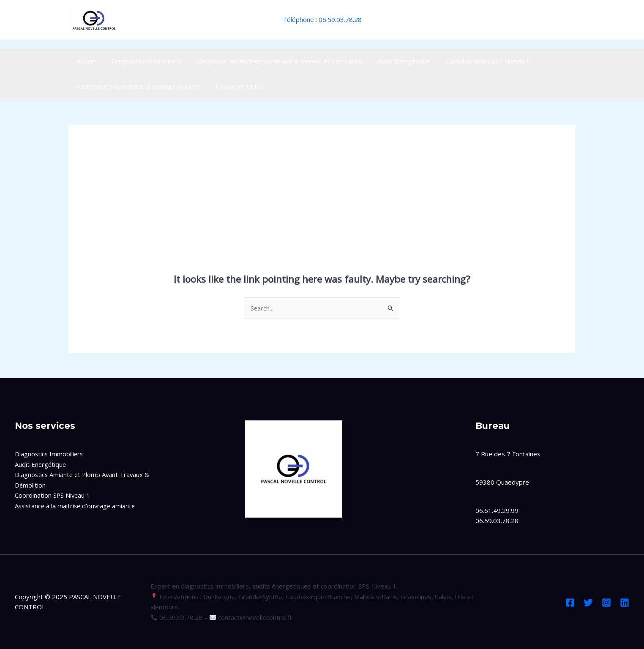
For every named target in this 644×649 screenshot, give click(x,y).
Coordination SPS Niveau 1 (53, 496)
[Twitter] (588, 603)
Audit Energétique (393, 61)
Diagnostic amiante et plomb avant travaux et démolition (272, 61)
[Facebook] (570, 603)
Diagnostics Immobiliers (142, 61)
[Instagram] (606, 603)
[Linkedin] (625, 603)
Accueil (85, 61)
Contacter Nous (234, 86)
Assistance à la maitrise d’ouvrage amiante (137, 86)
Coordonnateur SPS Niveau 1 (474, 61)
